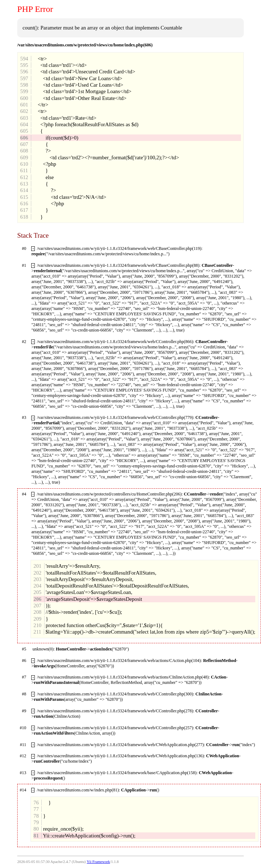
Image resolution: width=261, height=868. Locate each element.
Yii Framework (99, 862)
